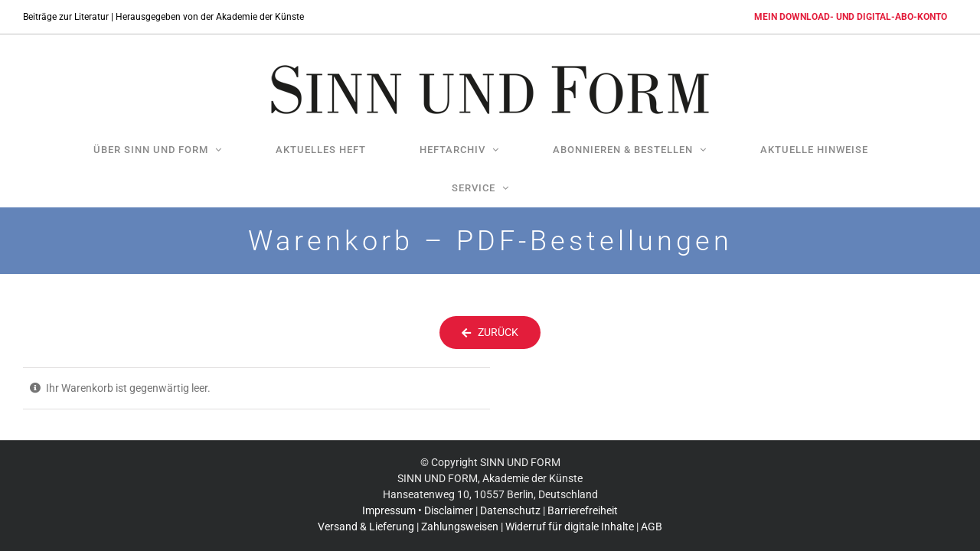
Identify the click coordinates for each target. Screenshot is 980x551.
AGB (652, 515)
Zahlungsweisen (460, 515)
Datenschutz (510, 499)
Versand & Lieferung (366, 515)
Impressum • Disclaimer (418, 499)
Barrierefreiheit (583, 499)
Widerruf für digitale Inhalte (570, 515)
